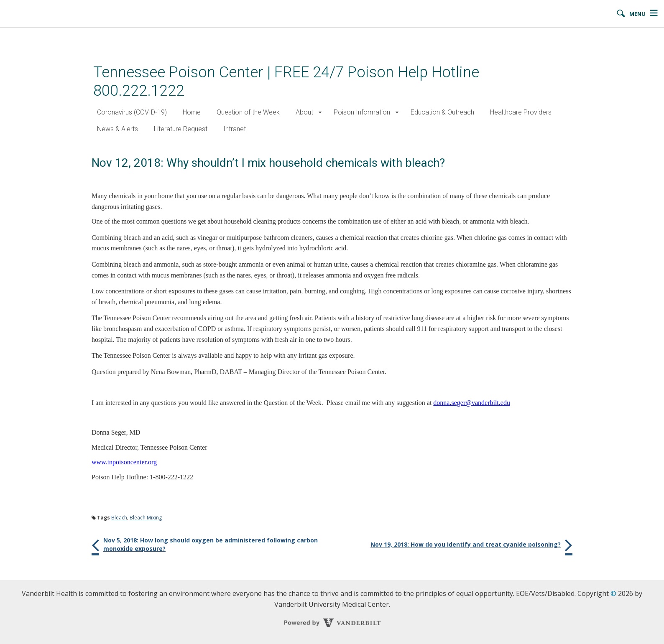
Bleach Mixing (146, 518)
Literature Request (181, 129)
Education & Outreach (442, 112)
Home (192, 112)
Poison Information (362, 112)
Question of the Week (248, 112)
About (304, 112)
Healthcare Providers (521, 112)
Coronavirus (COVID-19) (132, 112)
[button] (320, 113)
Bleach (119, 518)
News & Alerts (117, 129)
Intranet (235, 129)
